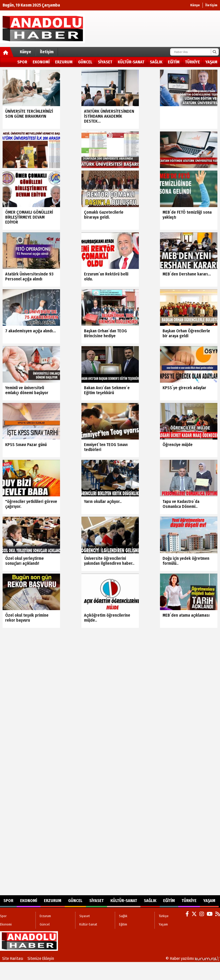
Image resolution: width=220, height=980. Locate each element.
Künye (195, 5)
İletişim (211, 5)
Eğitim (174, 62)
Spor (22, 62)
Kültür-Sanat (131, 62)
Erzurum (64, 62)
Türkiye (192, 62)
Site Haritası (13, 958)
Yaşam (211, 62)
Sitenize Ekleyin (41, 958)
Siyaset (105, 62)
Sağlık (156, 62)
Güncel (85, 62)
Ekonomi (41, 62)
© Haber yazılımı (193, 958)
